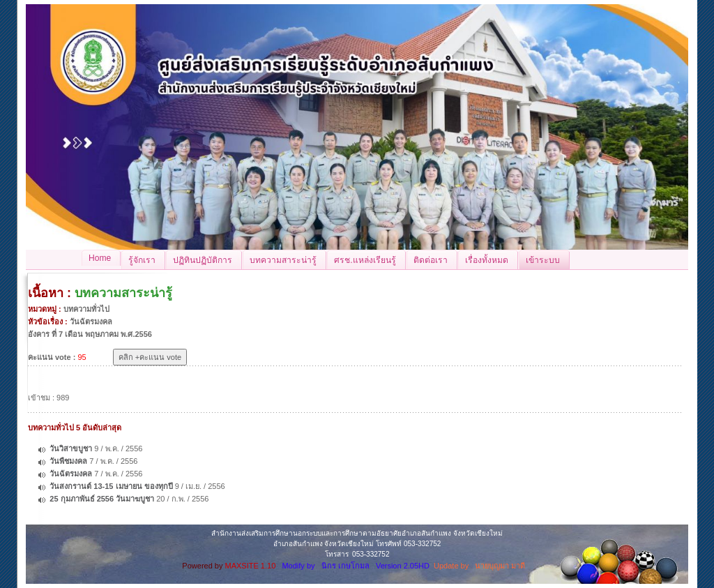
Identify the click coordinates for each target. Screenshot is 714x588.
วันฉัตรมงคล (71, 474)
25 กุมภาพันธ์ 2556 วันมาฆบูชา (102, 499)
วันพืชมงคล (68, 461)
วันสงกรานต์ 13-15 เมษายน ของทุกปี (111, 486)
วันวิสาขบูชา (71, 448)
